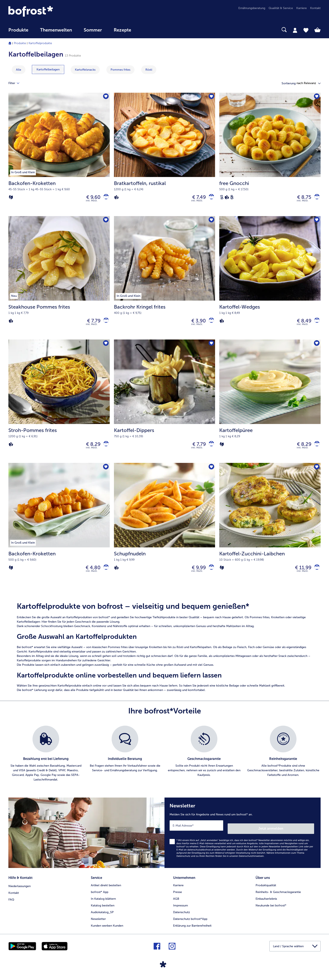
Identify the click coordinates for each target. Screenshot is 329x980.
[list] (164, 761)
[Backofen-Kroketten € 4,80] (59, 531)
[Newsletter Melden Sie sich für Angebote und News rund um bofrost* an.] (243, 839)
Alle (19, 70)
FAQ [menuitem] (11, 901)
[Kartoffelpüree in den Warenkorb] (315, 449)
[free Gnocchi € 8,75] (270, 155)
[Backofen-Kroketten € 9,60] (59, 155)
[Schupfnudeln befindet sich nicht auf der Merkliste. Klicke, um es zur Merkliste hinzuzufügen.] (211, 473)
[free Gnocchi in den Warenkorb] (315, 198)
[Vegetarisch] (11, 198)
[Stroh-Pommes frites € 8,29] (59, 406)
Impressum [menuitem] (181, 908)
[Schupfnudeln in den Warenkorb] (210, 574)
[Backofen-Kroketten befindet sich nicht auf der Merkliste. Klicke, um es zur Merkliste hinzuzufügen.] (105, 97)
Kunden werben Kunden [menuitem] (107, 928)
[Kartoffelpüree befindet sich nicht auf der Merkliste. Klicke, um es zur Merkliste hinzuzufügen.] (316, 348)
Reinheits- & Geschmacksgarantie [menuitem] (278, 895)
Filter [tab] (16, 83)
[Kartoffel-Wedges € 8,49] (270, 281)
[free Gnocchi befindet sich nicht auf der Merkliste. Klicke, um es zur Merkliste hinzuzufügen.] (316, 97)
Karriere (178, 888)
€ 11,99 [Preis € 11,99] (300, 574)
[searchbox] (146, 30)
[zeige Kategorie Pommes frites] (120, 70)
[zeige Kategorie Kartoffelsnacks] (85, 70)
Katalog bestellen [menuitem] (103, 908)
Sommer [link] (93, 30)
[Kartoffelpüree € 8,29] (270, 406)
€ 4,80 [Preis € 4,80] (90, 574)
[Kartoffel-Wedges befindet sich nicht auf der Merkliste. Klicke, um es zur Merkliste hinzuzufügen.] (316, 223)
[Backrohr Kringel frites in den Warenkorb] (210, 324)
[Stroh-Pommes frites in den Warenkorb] (105, 449)
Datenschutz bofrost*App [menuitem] (190, 922)
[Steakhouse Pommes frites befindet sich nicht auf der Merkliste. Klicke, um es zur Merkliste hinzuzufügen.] (105, 223)
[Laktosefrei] (222, 198)
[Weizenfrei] (232, 198)
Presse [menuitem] (178, 895)
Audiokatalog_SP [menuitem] (102, 915)
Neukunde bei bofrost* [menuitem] (271, 908)
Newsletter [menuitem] (98, 922)
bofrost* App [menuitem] (100, 895)
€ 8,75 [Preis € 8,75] (301, 198)
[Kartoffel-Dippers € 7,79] (165, 406)
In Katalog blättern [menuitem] (103, 901)
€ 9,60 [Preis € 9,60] (90, 198)
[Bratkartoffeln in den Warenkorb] (210, 198)
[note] (164, 654)
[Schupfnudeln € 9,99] (165, 531)
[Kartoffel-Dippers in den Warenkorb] (210, 449)
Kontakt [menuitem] (315, 8)
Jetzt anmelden (296, 833)
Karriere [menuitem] (302, 8)
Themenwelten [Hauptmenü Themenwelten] (56, 30)
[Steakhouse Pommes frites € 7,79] (59, 281)
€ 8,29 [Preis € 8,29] (90, 449)
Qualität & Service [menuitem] (281, 8)
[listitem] (46, 761)
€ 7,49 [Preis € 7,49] (196, 198)
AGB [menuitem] (176, 901)
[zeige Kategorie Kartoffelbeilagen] (48, 69)
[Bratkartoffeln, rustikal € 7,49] (165, 155)
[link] (55, 11)
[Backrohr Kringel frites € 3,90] (165, 281)
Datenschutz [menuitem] (181, 915)
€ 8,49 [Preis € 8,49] (301, 323)
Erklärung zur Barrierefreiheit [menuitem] (192, 928)
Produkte (20, 43)
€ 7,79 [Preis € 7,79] (91, 323)
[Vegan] (116, 198)
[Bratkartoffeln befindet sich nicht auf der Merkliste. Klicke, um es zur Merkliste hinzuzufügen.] (211, 97)
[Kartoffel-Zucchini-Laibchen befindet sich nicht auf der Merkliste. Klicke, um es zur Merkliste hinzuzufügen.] (316, 473)
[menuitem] (18, 32)
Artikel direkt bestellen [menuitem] (106, 888)
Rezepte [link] (122, 30)
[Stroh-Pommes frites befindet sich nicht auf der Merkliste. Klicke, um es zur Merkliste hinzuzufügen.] (105, 348)
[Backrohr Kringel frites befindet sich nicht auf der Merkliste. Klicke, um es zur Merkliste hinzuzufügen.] (211, 223)
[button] (309, 83)
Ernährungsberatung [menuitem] (252, 8)
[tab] (295, 30)
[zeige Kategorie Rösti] (149, 70)
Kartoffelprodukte (40, 43)
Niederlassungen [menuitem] (20, 888)
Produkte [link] (18, 30)
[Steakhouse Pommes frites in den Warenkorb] (105, 324)
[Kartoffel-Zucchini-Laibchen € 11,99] (270, 531)
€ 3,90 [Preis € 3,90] (196, 323)
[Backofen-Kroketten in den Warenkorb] (105, 198)
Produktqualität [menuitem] (266, 888)
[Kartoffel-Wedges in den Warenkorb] (315, 324)
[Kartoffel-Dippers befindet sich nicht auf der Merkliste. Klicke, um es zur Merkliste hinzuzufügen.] (211, 348)
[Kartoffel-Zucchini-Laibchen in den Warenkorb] (315, 574)
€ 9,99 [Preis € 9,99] (196, 574)
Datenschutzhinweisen (251, 860)
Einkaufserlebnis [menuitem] (266, 901)
